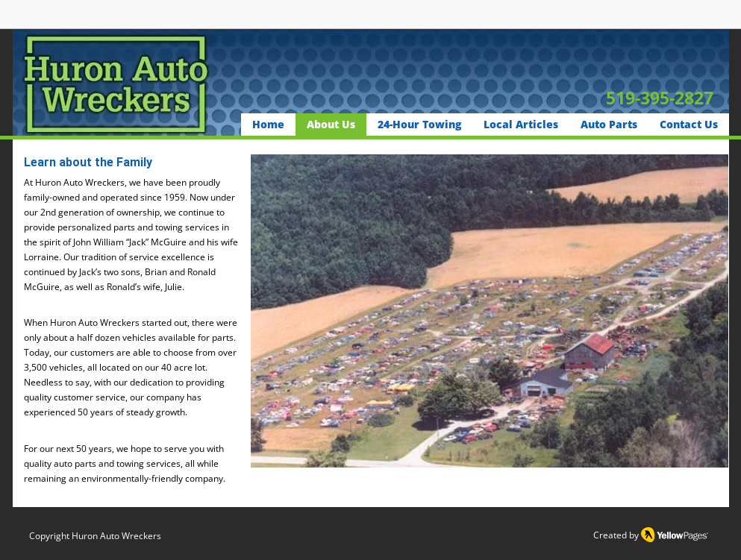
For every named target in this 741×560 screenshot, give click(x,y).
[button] (490, 311)
